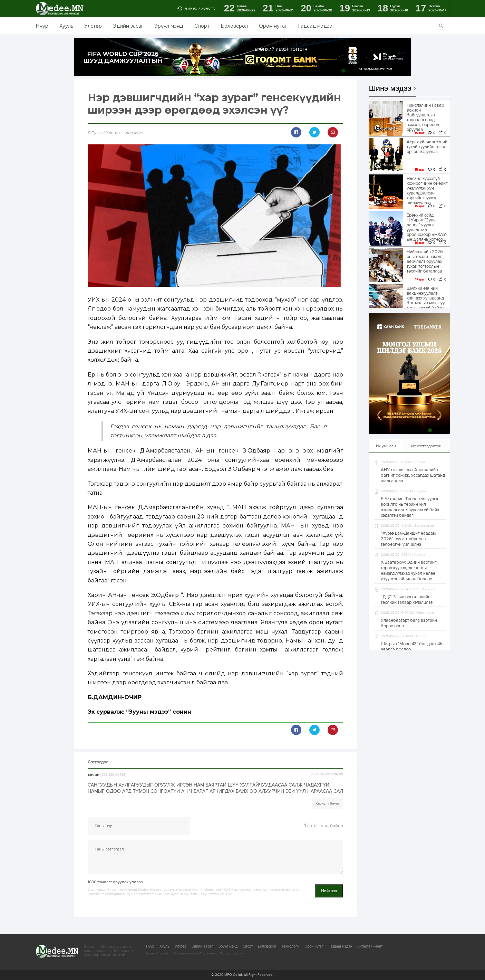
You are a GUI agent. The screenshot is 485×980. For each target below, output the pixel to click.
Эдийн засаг (128, 26)
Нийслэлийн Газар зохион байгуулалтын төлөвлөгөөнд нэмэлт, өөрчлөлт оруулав (425, 117)
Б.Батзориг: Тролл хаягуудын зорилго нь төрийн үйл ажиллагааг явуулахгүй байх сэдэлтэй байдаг (410, 507)
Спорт (202, 26)
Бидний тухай (157, 953)
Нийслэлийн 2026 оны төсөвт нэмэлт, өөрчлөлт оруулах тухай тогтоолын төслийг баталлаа (425, 261)
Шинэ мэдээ (390, 89)
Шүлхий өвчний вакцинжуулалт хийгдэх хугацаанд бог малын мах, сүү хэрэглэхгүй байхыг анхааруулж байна (426, 301)
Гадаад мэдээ (315, 26)
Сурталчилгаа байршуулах (194, 953)
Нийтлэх (329, 891)
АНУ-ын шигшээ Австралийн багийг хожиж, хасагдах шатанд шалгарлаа (413, 475)
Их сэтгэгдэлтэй (426, 446)
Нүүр (42, 26)
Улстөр (93, 26)
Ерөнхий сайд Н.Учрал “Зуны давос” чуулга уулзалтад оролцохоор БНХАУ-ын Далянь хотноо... (427, 227)
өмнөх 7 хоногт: (200, 8)
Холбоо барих (232, 953)
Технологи (290, 946)
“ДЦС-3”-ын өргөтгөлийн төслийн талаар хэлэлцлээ (407, 600)
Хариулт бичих (328, 803)
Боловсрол (234, 26)
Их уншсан (386, 446)
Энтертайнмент (370, 946)
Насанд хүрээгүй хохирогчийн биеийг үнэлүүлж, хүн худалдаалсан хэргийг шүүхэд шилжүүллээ (427, 191)
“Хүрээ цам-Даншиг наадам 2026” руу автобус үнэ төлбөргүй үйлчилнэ (408, 539)
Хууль (66, 26)
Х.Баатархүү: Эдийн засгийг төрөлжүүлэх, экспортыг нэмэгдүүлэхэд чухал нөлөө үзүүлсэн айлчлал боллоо (409, 571)
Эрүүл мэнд (169, 26)
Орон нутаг (273, 26)
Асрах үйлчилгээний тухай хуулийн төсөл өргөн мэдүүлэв (427, 147)
